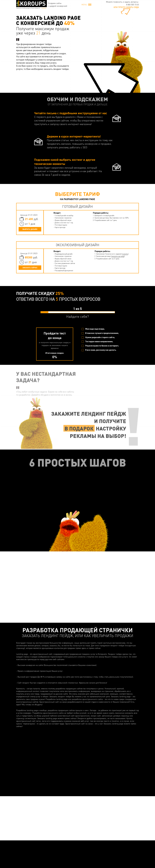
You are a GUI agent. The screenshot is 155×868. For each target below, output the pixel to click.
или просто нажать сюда (126, 7)
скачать (125, 254)
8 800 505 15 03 (133, 5)
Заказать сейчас (30, 268)
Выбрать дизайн (30, 229)
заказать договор (118, 256)
